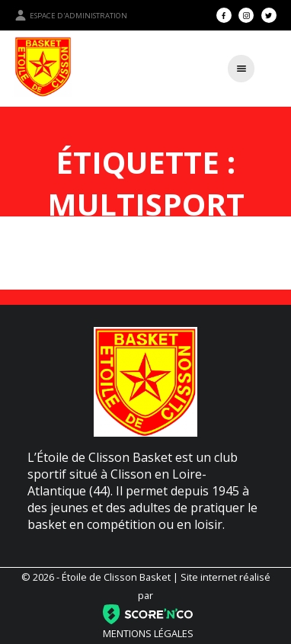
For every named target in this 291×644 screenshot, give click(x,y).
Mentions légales (148, 633)
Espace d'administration (71, 15)
